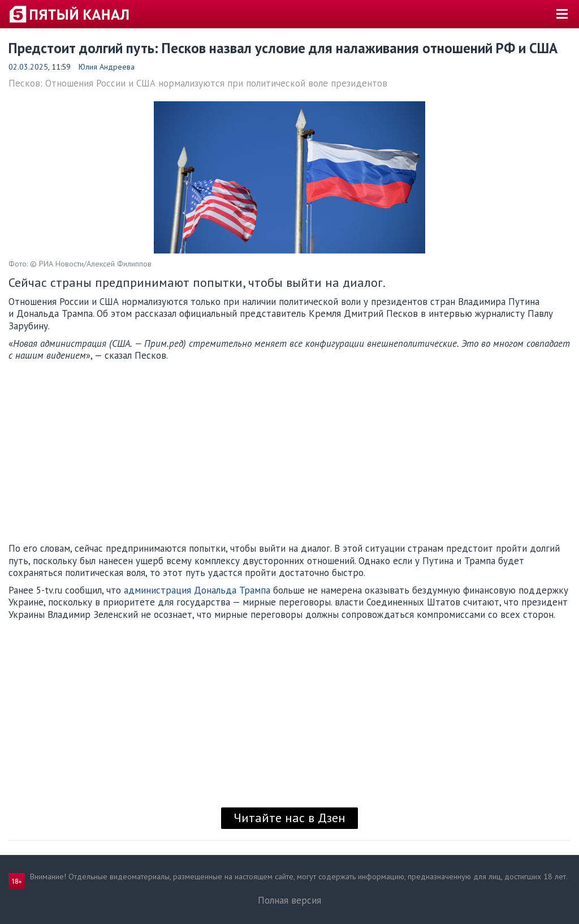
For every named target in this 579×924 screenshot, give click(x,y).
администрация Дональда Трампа (197, 590)
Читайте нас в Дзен (289, 818)
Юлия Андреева (107, 67)
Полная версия (289, 900)
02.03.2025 (28, 67)
